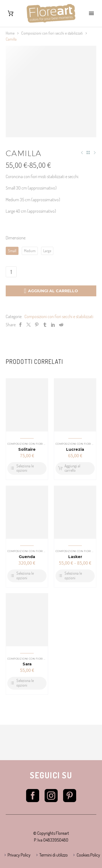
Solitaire (27, 449)
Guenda (27, 557)
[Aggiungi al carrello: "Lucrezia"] (75, 469)
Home (10, 33)
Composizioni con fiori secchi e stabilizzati (52, 33)
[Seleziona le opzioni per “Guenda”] (27, 576)
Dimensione (16, 238)
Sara (27, 664)
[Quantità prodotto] (11, 272)
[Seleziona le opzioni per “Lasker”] (75, 576)
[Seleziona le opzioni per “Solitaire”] (27, 469)
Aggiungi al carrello (51, 291)
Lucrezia (75, 449)
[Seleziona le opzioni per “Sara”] (27, 683)
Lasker (75, 557)
